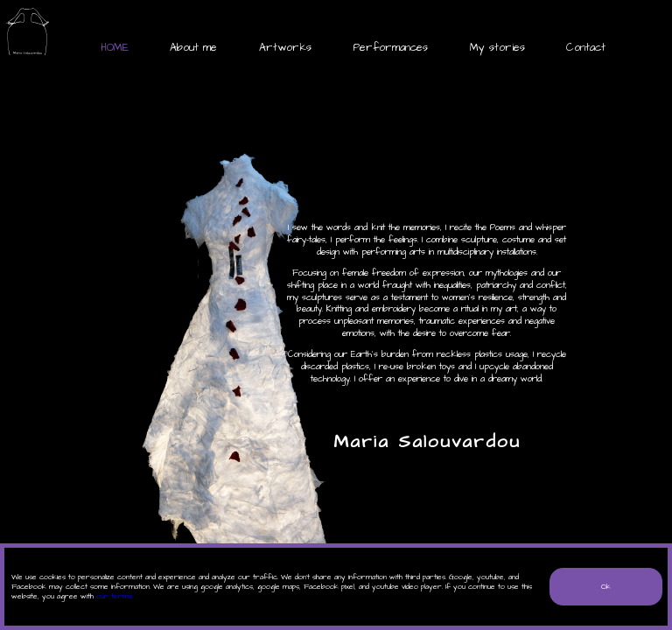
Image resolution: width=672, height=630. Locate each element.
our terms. (115, 596)
